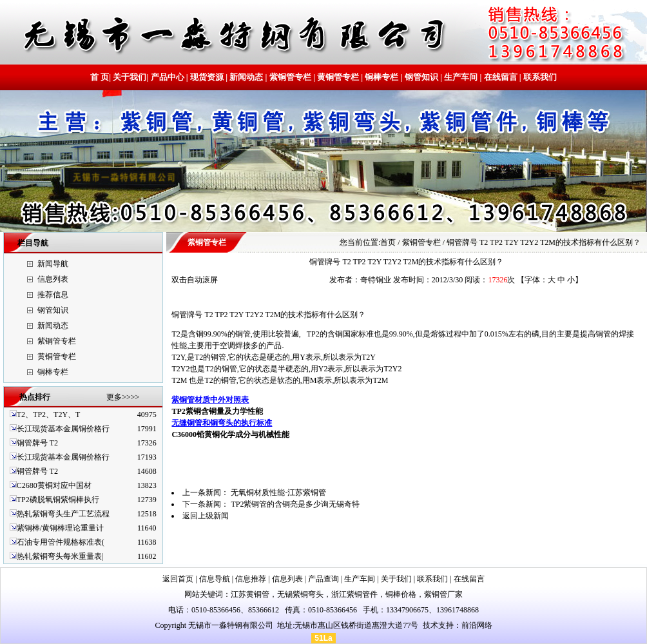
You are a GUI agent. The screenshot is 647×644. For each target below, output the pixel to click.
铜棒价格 (401, 594)
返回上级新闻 (206, 516)
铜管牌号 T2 (37, 443)
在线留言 (501, 77)
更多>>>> (123, 397)
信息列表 (53, 279)
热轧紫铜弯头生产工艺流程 (63, 514)
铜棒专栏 (381, 77)
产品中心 (168, 77)
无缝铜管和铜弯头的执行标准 (222, 423)
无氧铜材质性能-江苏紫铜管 (278, 493)
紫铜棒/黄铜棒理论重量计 (60, 528)
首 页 (100, 77)
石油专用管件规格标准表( (61, 542)
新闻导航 (53, 264)
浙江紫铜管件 (354, 594)
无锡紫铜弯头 (300, 594)
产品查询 (323, 579)
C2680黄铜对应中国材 (54, 485)
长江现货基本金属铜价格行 (63, 429)
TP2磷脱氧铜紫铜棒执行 (58, 500)
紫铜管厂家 (443, 594)
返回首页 (178, 579)
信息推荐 (251, 579)
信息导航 (215, 579)
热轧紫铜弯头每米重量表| (60, 556)
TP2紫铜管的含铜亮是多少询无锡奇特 (295, 504)
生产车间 (461, 77)
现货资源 (207, 77)
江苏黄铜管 (250, 594)
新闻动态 (246, 77)
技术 (430, 625)
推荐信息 (53, 295)
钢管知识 (421, 77)
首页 (388, 242)
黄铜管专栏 (338, 77)
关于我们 (130, 77)
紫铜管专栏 (290, 77)
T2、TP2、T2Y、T (49, 415)
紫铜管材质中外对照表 (210, 400)
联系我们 (539, 77)
